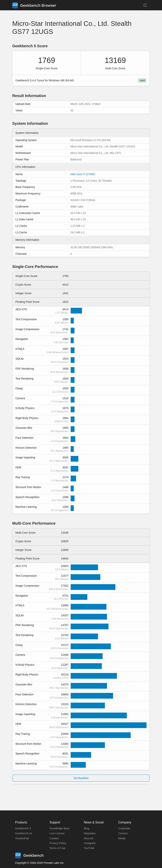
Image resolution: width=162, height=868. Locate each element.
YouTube (89, 848)
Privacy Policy (58, 843)
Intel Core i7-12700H (83, 174)
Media (122, 838)
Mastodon (90, 833)
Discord (88, 838)
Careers (123, 833)
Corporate (124, 828)
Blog (87, 828)
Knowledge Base (60, 828)
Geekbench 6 (23, 828)
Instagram (90, 843)
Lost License (57, 833)
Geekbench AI (23, 833)
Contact (54, 838)
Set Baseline (81, 778)
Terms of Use (57, 848)
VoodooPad (22, 838)
